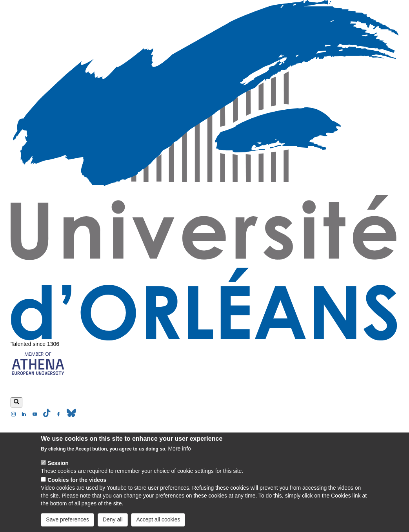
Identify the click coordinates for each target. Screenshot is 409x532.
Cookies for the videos (77, 486)
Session (58, 469)
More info (179, 455)
